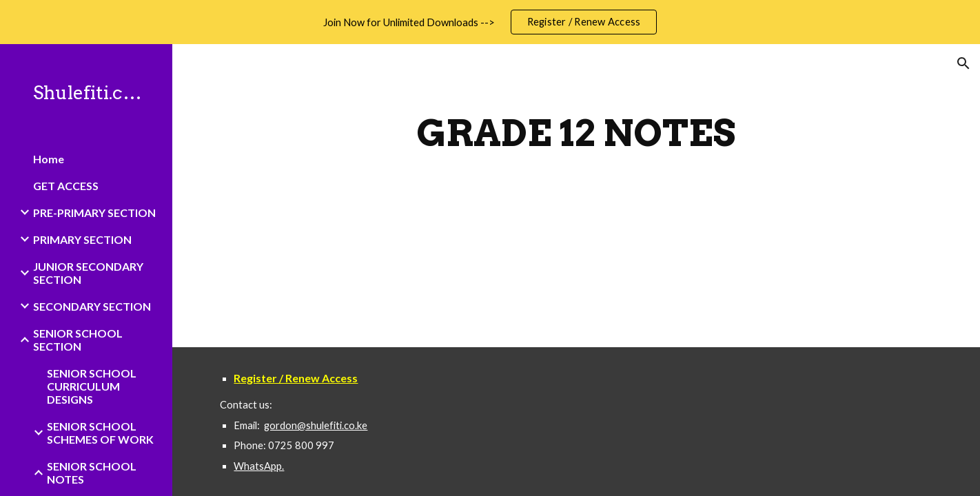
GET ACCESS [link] (66, 186)
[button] (963, 63)
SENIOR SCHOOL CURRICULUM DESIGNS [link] (92, 386)
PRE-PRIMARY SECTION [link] (94, 213)
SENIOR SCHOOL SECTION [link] (78, 340)
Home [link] (49, 159)
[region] (490, 22)
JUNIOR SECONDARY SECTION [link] (88, 273)
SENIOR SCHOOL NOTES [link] (92, 473)
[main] (576, 133)
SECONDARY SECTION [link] (92, 306)
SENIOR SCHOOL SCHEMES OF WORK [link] (100, 433)
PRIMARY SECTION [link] (82, 239)
